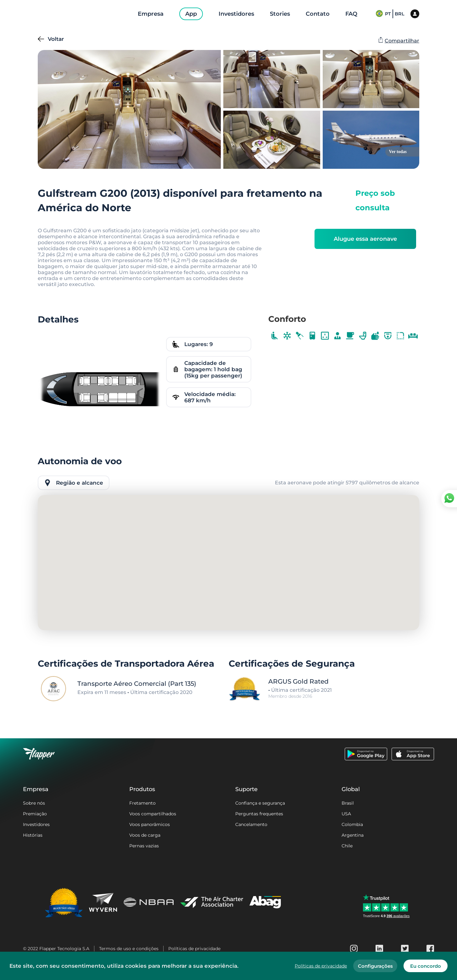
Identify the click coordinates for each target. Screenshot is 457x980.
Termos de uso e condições (129, 949)
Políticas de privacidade (194, 949)
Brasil (348, 803)
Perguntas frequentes (259, 814)
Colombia (352, 824)
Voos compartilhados (153, 814)
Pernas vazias (144, 846)
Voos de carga (145, 835)
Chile (347, 846)
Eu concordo (426, 966)
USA (346, 814)
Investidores (36, 824)
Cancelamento (251, 824)
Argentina (353, 835)
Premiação (35, 814)
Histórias (33, 835)
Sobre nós (34, 803)
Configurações (375, 966)
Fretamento (142, 803)
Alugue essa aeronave (365, 239)
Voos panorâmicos (150, 824)
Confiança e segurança (260, 803)
